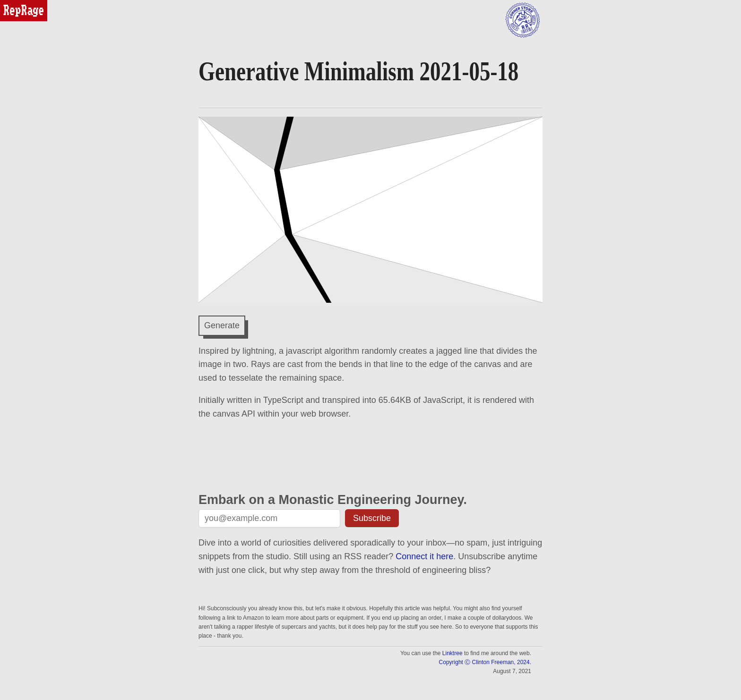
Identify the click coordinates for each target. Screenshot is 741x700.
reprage (13, 4)
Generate (222, 325)
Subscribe (372, 518)
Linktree (452, 653)
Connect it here (424, 556)
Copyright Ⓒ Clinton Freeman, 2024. (485, 662)
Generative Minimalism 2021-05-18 (358, 71)
